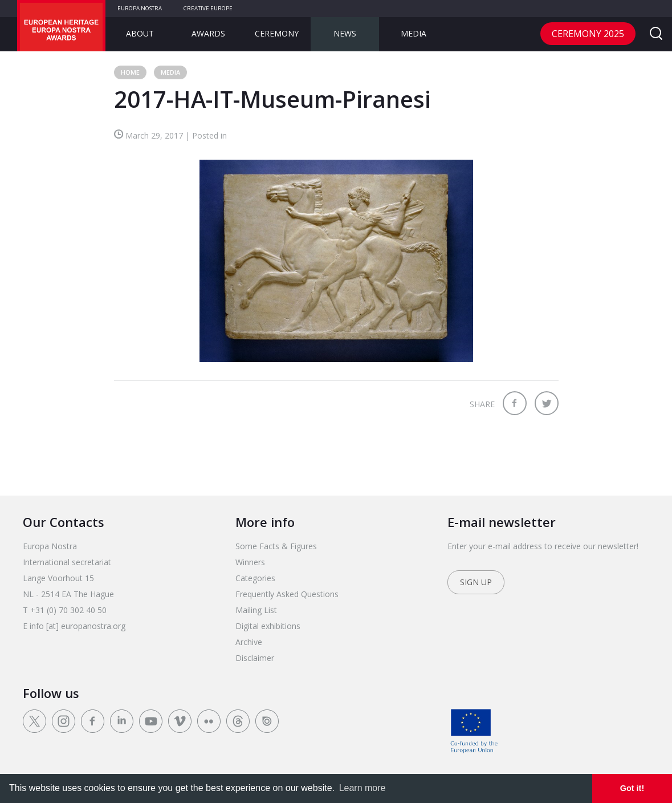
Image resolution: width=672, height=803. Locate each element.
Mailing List (256, 610)
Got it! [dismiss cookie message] (632, 788)
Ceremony (277, 33)
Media (414, 33)
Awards (208, 33)
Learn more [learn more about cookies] (363, 788)
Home (130, 72)
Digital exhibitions (268, 626)
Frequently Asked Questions (287, 594)
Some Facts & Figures (276, 546)
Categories (255, 578)
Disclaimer (255, 658)
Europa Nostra (140, 8)
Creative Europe (208, 8)
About (140, 33)
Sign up (476, 582)
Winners (250, 562)
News (345, 33)
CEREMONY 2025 (588, 34)
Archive (249, 642)
